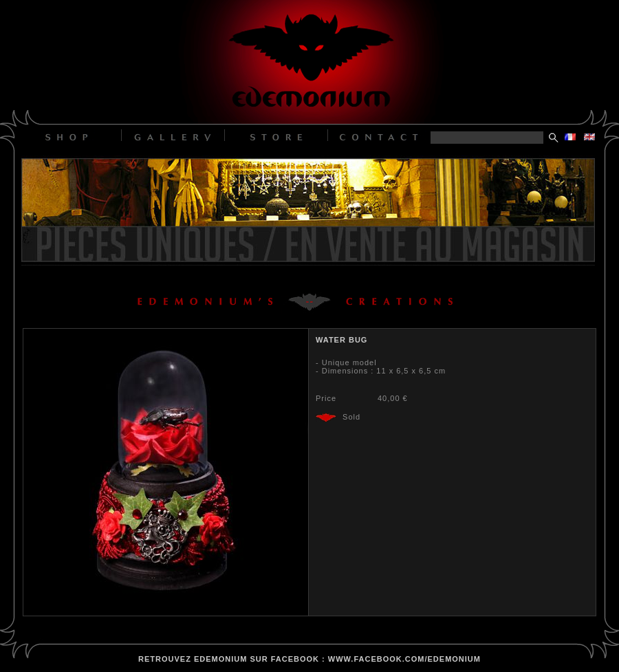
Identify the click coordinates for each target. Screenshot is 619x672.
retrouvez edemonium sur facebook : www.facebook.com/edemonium (309, 659)
